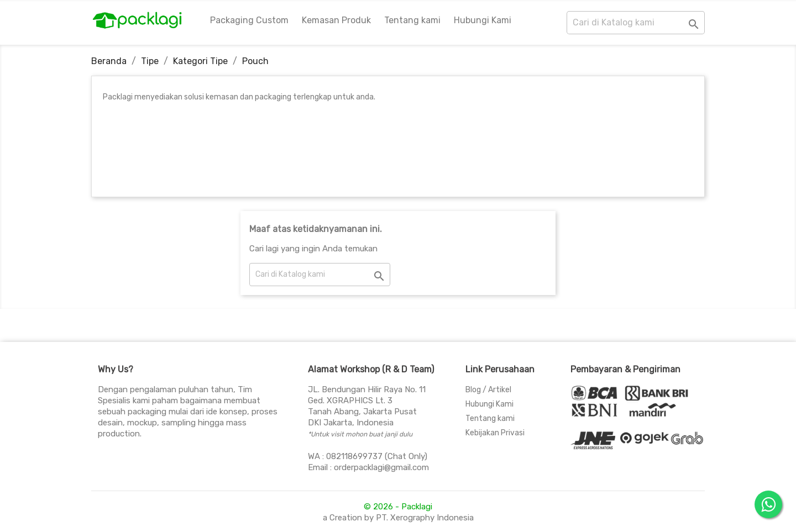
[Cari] (636, 23)
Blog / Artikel (488, 390)
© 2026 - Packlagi (398, 507)
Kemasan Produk (336, 20)
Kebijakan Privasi (495, 433)
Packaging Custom (249, 20)
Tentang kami (412, 20)
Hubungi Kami (483, 20)
